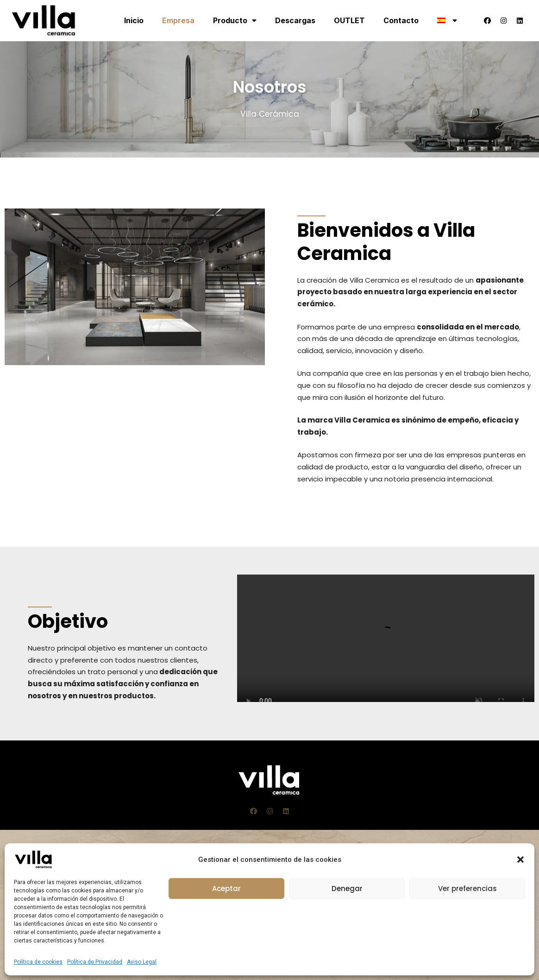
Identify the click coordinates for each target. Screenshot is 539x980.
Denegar (347, 888)
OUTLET (349, 20)
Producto (235, 20)
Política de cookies (38, 962)
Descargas (295, 20)
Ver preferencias (467, 888)
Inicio (134, 20)
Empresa (178, 20)
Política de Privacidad (95, 962)
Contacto (401, 20)
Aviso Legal (142, 962)
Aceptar (226, 888)
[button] (520, 860)
